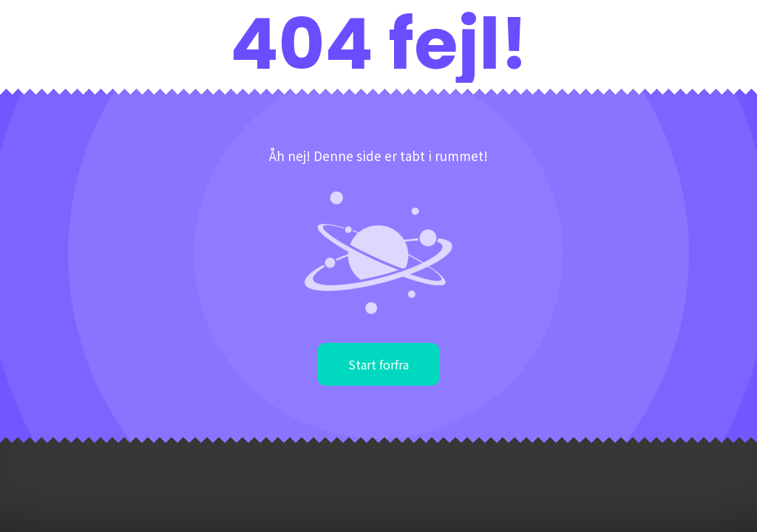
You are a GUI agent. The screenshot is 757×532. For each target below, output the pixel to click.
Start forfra (378, 364)
